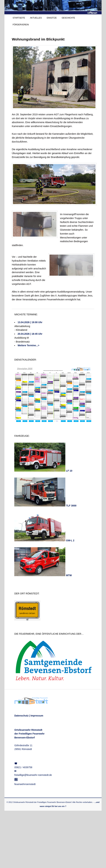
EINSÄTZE (52, 18)
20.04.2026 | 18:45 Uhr (30, 334)
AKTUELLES (36, 18)
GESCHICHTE (68, 18)
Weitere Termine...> (28, 345)
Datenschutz (21, 716)
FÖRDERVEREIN (21, 25)
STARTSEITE (19, 18)
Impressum (37, 716)
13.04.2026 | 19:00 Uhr (30, 322)
